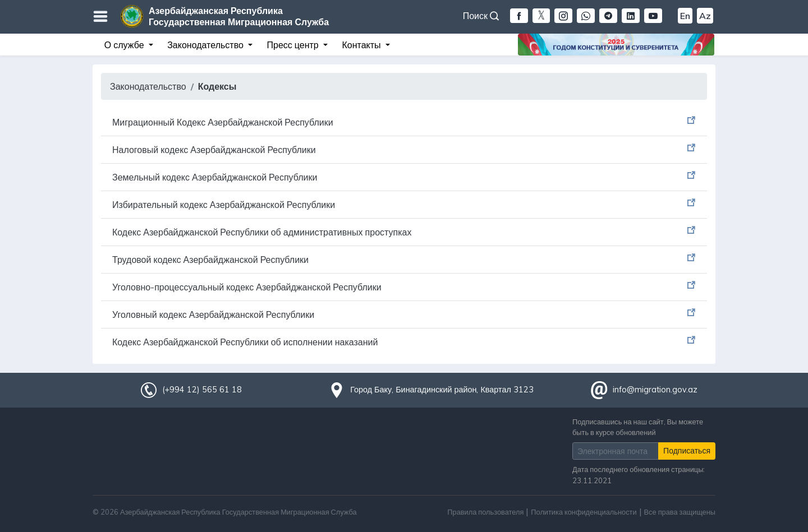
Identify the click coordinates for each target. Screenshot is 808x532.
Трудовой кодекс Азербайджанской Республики (210, 260)
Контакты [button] (362, 45)
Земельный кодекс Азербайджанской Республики (215, 177)
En (685, 16)
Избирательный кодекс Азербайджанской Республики (224, 205)
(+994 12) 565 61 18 (202, 390)
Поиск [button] (481, 16)
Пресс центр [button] (294, 45)
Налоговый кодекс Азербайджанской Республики (214, 150)
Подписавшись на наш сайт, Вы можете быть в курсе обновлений (638, 427)
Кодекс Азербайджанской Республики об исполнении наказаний (245, 342)
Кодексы (217, 86)
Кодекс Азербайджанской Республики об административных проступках (262, 232)
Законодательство (148, 86)
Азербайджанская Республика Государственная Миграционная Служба (239, 16)
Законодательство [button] (206, 45)
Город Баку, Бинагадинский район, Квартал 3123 (442, 390)
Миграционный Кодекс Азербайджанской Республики (223, 122)
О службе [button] (125, 45)
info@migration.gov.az (655, 390)
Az (705, 16)
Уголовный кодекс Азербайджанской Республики (213, 314)
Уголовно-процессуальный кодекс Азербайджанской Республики (247, 287)
